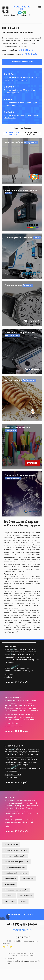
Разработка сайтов (13, 133)
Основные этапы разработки (16, 850)
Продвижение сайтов (31, 133)
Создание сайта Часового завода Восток (22, 304)
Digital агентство (26, 896)
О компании (22, 953)
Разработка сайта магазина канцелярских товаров (22, 446)
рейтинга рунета (20, 80)
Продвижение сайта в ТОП (15, 867)
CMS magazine (10, 118)
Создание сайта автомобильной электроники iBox (22, 209)
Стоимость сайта (11, 845)
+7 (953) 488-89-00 (22, 8)
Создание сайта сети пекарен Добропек (22, 399)
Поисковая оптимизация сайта (16, 890)
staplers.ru (9, 677)
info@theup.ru (22, 930)
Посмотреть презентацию (22, 62)
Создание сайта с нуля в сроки (16, 862)
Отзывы (23, 901)
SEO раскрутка (10, 879)
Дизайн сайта (10, 884)
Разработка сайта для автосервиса (22, 351)
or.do (7, 826)
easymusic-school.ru (13, 775)
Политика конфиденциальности (23, 956)
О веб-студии (10, 901)
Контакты (32, 953)
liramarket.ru (10, 674)
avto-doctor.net (11, 777)
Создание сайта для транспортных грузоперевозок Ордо (22, 256)
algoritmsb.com (11, 723)
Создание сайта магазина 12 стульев (22, 161)
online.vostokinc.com (13, 726)
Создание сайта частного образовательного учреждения (22, 494)
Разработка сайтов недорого (16, 873)
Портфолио (9, 896)
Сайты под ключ (28, 879)
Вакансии (11, 953)
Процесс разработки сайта (15, 856)
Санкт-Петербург (19, 15)
